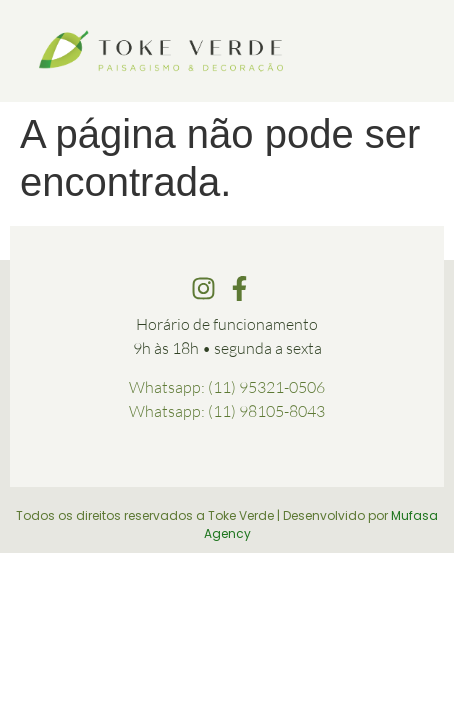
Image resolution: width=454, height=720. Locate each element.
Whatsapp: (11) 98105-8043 (227, 411)
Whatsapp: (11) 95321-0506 (227, 387)
